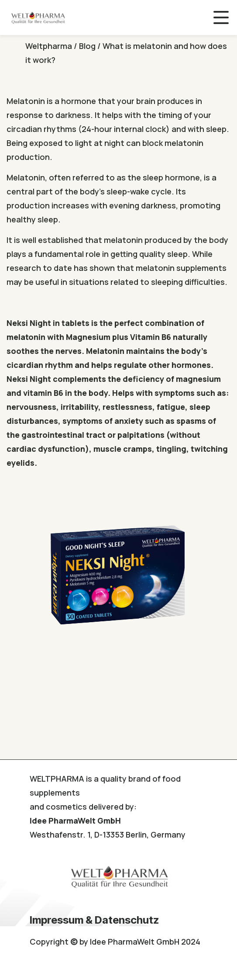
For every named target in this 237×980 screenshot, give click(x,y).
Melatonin (26, 101)
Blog (87, 46)
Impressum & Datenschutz (94, 920)
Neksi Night (29, 323)
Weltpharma (49, 46)
